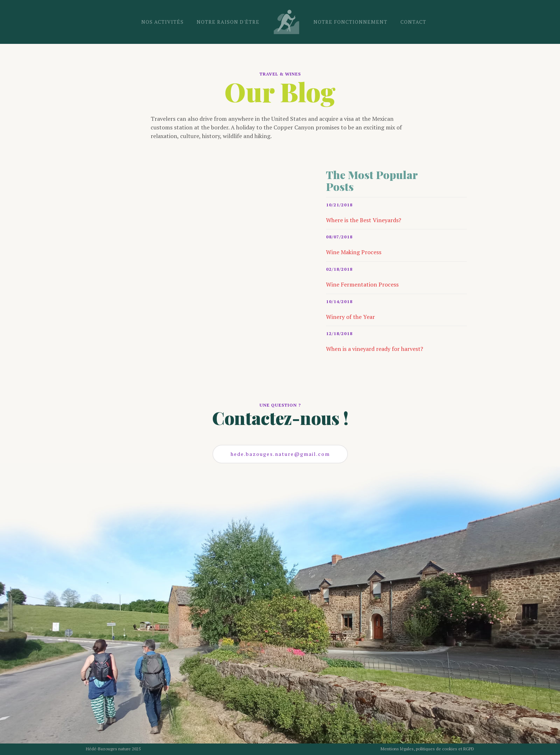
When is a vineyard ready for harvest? (375, 349)
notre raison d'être (228, 22)
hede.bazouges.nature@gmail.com (280, 454)
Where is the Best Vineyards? (364, 220)
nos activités (162, 22)
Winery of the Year (350, 317)
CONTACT (413, 22)
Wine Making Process (354, 252)
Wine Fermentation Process (362, 284)
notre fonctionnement (350, 22)
